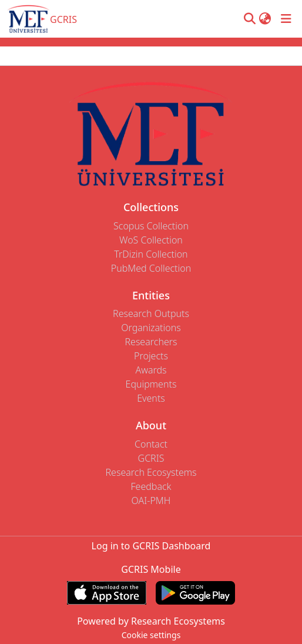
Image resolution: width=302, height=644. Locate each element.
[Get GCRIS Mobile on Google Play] (195, 593)
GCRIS (151, 458)
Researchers (151, 342)
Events (151, 398)
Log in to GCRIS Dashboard (151, 546)
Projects (151, 356)
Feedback (151, 486)
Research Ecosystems (151, 472)
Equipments (151, 384)
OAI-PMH (151, 500)
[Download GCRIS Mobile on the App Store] (107, 593)
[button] (249, 19)
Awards (151, 370)
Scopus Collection (151, 226)
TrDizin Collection (151, 254)
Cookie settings (151, 635)
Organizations (151, 328)
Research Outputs (151, 313)
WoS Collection (151, 240)
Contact (151, 444)
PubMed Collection (151, 268)
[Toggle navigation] (286, 19)
